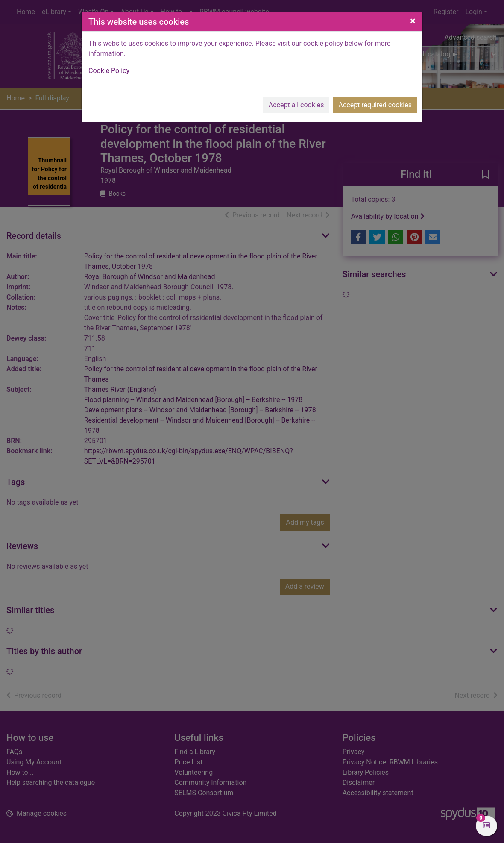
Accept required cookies (375, 105)
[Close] (413, 21)
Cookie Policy (109, 71)
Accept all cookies (296, 105)
